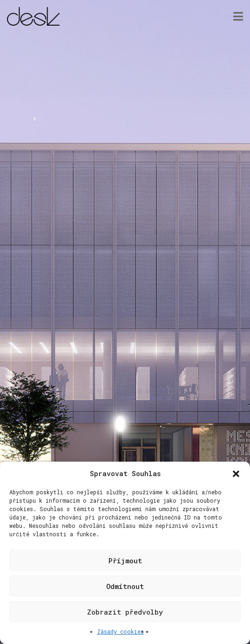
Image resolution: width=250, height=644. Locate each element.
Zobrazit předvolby (125, 612)
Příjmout (125, 561)
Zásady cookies (121, 631)
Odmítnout (125, 586)
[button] (236, 474)
